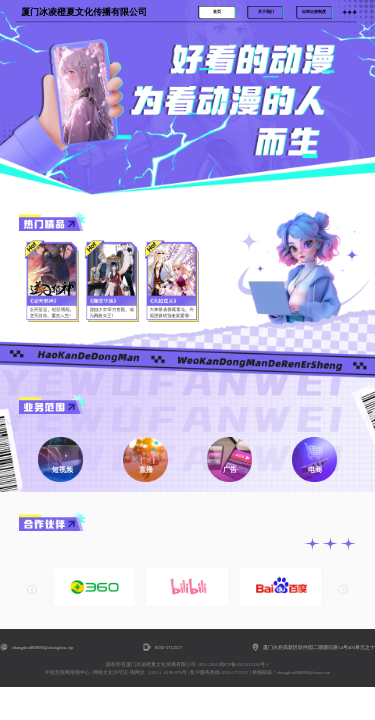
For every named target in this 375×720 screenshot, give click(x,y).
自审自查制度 (314, 12)
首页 (217, 12)
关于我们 (266, 12)
